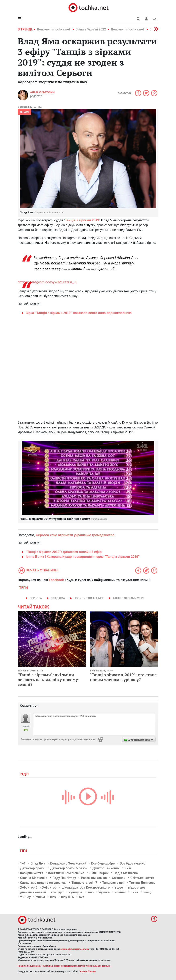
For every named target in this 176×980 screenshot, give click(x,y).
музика (104, 892)
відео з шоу (137, 887)
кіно (91, 892)
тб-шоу (25, 897)
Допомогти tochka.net (54, 29)
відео (119, 887)
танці (147, 892)
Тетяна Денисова (142, 883)
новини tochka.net (89, 598)
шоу (53, 897)
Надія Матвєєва (126, 873)
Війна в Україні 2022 (91, 29)
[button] (146, 19)
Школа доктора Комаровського (86, 887)
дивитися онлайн (33, 892)
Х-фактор (49, 887)
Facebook (56, 580)
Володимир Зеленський (68, 863)
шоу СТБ (68, 897)
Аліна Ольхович (42, 92)
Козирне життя (32, 873)
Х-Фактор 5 (29, 887)
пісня (135, 892)
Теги (24, 851)
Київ (128, 868)
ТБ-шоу (25, 112)
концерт (57, 892)
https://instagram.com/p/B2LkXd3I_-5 (47, 282)
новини (120, 892)
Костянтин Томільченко (66, 873)
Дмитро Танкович (106, 868)
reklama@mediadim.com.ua (75, 949)
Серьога (36, 598)
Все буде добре (103, 863)
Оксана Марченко (34, 878)
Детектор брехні (33, 868)
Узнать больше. (88, 971)
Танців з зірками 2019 (82, 220)
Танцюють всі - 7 (84, 883)
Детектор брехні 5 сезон (69, 868)
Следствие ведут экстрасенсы (43, 883)
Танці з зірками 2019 (128, 598)
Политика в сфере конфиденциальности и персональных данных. (76, 966)
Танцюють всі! (113, 883)
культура (76, 892)
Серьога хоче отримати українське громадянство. (76, 535)
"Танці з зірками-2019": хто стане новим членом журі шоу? (123, 677)
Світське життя (142, 878)
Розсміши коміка (94, 878)
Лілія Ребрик (99, 873)
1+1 (23, 863)
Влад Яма (58, 598)
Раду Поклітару (64, 878)
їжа (82, 897)
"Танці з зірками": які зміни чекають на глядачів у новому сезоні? (48, 680)
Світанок (119, 878)
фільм (40, 897)
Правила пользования (29, 966)
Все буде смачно (133, 863)
